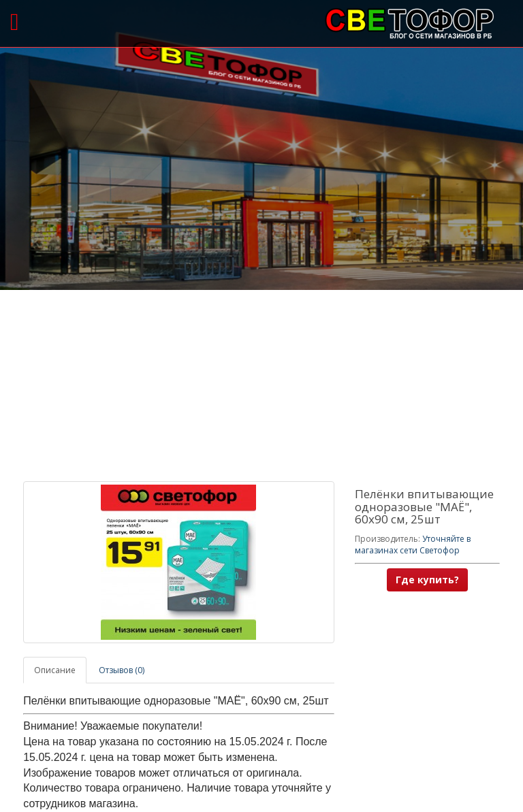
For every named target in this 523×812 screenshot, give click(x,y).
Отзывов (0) (122, 670)
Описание (55, 670)
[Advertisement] (261, 386)
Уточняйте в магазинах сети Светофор (413, 545)
